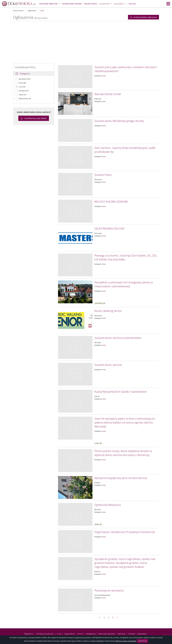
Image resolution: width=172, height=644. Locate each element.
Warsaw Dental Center (108, 94)
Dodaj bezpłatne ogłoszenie (145, 17)
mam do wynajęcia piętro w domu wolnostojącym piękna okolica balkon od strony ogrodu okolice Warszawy (125, 422)
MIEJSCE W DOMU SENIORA (111, 202)
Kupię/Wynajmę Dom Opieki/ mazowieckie (121, 392)
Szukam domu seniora (108, 365)
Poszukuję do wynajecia (109, 590)
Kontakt (131, 634)
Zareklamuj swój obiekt (35, 118)
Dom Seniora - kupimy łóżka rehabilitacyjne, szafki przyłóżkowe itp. (125, 150)
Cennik (80, 634)
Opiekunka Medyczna (108, 505)
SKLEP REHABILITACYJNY (109, 229)
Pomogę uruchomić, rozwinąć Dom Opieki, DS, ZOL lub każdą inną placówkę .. (126, 257)
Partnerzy (121, 634)
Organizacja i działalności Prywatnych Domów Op (125, 532)
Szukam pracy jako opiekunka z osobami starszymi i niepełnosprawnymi (126, 69)
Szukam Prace (103, 175)
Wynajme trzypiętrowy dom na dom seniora (121, 478)
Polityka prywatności (45, 634)
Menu (168, 4)
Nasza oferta (69, 634)
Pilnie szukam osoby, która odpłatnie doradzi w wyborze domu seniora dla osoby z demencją (123, 453)
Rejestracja (142, 634)
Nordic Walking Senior (108, 311)
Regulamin (29, 634)
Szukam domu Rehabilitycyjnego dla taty (119, 121)
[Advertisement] (86, 42)
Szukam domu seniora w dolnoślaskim (118, 338)
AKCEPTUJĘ (142, 641)
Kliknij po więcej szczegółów (126, 641)
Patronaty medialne (107, 634)
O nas (59, 634)
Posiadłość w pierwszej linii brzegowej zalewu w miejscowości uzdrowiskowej (124, 284)
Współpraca (91, 634)
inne (104, 76)
